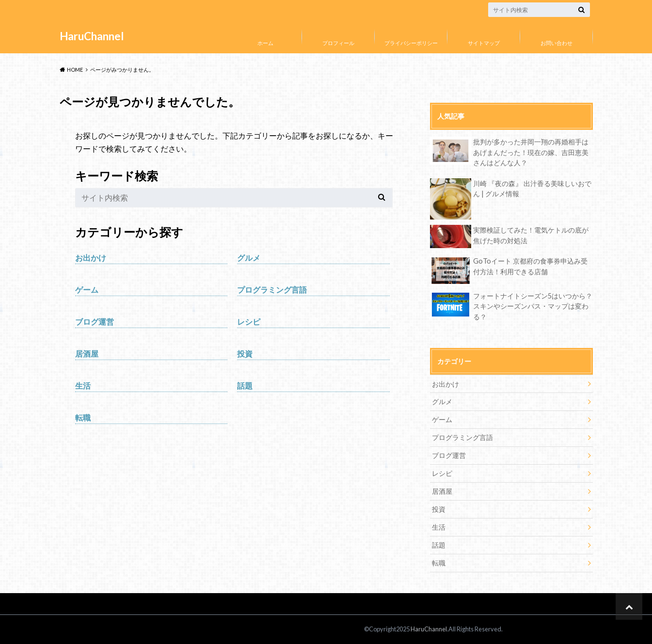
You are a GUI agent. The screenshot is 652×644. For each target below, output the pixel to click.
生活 (83, 385)
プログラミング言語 (272, 290)
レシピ (249, 322)
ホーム (265, 43)
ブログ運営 (95, 322)
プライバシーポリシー (411, 43)
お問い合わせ (557, 43)
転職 (83, 417)
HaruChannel (92, 36)
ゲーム (87, 290)
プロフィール (338, 43)
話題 (245, 385)
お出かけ (91, 258)
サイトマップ (484, 43)
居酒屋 (87, 353)
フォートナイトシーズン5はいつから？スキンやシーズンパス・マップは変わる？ (533, 306)
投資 (245, 353)
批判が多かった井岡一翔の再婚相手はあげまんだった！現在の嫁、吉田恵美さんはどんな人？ (531, 152)
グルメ (249, 258)
